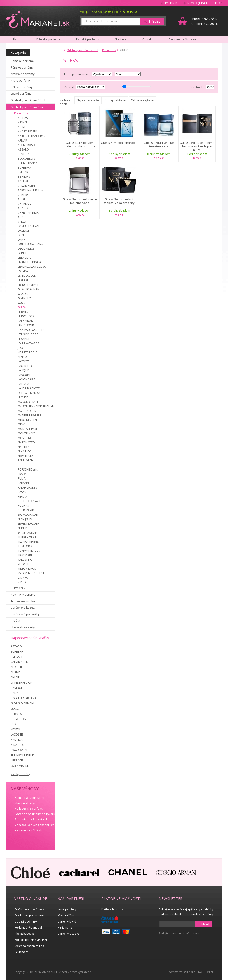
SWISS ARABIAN (28, 533)
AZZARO (23, 150)
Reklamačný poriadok (29, 928)
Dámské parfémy (48, 39)
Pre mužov (21, 113)
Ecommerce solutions (181, 972)
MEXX (21, 424)
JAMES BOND (26, 325)
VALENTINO (25, 560)
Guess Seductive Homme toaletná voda (80, 201)
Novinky (120, 39)
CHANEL (16, 672)
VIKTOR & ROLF (27, 569)
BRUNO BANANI (28, 163)
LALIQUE (23, 370)
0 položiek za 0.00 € (205, 21)
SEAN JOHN (25, 519)
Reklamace (22, 952)
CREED (22, 222)
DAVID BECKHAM (29, 226)
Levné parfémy (21, 94)
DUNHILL (24, 253)
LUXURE (23, 397)
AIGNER (23, 127)
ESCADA (23, 271)
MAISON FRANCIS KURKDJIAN (36, 406)
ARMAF (22, 140)
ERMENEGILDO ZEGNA (32, 267)
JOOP (21, 348)
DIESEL (22, 235)
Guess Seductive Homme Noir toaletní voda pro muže (197, 146)
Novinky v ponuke (23, 594)
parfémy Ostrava (69, 934)
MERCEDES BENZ (28, 420)
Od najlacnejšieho (142, 100)
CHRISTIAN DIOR (28, 213)
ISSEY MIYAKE (26, 321)
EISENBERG (25, 258)
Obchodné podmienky (29, 915)
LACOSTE (24, 361)
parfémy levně (67, 922)
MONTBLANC (26, 433)
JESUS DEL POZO (28, 334)
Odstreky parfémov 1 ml (27, 107)
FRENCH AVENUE (28, 285)
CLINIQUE (24, 217)
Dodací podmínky (26, 922)
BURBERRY (24, 168)
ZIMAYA (23, 578)
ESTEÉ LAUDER (27, 276)
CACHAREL (25, 181)
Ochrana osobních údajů (30, 946)
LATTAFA (23, 384)
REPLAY (22, 497)
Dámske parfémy (22, 61)
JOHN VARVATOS (28, 343)
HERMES (23, 312)
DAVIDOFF (24, 231)
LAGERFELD (25, 366)
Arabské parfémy (23, 74)
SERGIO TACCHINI (29, 524)
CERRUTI (23, 199)
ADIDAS (23, 118)
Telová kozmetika (23, 601)
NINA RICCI (25, 451)
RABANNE (24, 483)
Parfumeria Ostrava (182, 39)
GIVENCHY (24, 298)
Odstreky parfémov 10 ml (28, 100)
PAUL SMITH (26, 460)
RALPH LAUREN (27, 488)
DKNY (21, 240)
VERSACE (23, 564)
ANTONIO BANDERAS (31, 136)
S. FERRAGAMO (27, 510)
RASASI (22, 492)
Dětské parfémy (22, 87)
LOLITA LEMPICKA (29, 393)
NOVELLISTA (26, 456)
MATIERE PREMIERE (29, 415)
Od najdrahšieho (115, 100)
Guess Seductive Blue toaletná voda (159, 145)
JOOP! (14, 724)
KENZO (22, 357)
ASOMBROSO (26, 145)
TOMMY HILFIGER (29, 551)
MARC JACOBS (27, 411)
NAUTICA (24, 447)
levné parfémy (67, 909)
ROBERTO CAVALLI (30, 501)
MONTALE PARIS (28, 429)
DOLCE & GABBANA (30, 244)
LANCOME (24, 375)
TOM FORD (25, 546)
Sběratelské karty (23, 627)
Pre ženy (20, 588)
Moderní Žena (67, 915)
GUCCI (22, 303)
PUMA (22, 479)
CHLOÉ (15, 677)
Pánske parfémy (22, 67)
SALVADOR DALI (28, 515)
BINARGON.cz (205, 972)
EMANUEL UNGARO (30, 262)
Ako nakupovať (24, 934)
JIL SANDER (25, 339)
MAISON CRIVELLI (29, 402)
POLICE (22, 465)
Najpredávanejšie (88, 100)
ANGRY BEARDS (28, 131)
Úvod (17, 39)
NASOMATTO (26, 442)
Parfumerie (65, 928)
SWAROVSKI (19, 750)
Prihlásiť (203, 924)
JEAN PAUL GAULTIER (31, 330)
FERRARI (23, 280)
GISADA (23, 294)
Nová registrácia (198, 3)
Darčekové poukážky (25, 614)
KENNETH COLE (28, 352)
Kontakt (147, 39)
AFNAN (22, 122)
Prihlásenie (172, 3)
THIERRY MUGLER (29, 537)
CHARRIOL (24, 204)
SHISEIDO (24, 528)
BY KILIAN (24, 177)
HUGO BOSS (26, 316)
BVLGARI (23, 172)
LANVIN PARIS (26, 379)
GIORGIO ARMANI (29, 289)
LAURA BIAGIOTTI (29, 388)
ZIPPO (22, 582)
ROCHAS (23, 506)
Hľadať (155, 21)
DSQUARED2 (26, 249)
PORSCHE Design (29, 469)
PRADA (22, 474)
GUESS (22, 307)
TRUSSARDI (25, 555)
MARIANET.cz (38, 18)
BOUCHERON (26, 159)
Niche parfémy (21, 80)
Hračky (15, 621)
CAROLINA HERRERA (30, 190)
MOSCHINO (25, 438)
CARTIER (23, 195)
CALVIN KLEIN (26, 186)
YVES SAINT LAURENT (31, 573)
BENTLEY (23, 154)
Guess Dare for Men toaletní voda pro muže (80, 145)
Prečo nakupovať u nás (29, 909)
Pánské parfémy (87, 39)
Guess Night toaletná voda (119, 143)
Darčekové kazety (23, 608)
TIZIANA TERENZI (29, 542)
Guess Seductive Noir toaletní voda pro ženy (119, 201)
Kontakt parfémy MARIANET (32, 940)
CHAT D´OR (25, 208)
